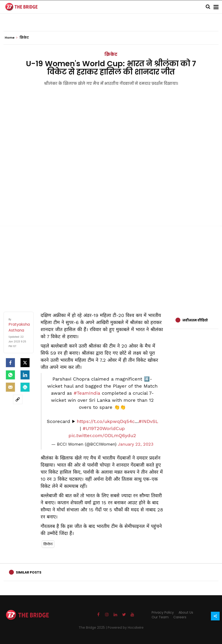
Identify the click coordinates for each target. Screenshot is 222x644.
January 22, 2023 (136, 444)
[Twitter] (25, 363)
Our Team (160, 617)
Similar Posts (29, 572)
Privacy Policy (163, 612)
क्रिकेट (111, 54)
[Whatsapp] (10, 375)
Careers (180, 617)
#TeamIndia (87, 393)
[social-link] (18, 399)
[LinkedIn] (25, 375)
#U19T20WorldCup (104, 428)
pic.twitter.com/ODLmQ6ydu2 (102, 435)
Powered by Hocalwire (126, 628)
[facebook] (10, 363)
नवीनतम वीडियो (195, 320)
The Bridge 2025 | (93, 628)
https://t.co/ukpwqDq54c (106, 421)
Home (11, 38)
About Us (186, 612)
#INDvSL (148, 421)
